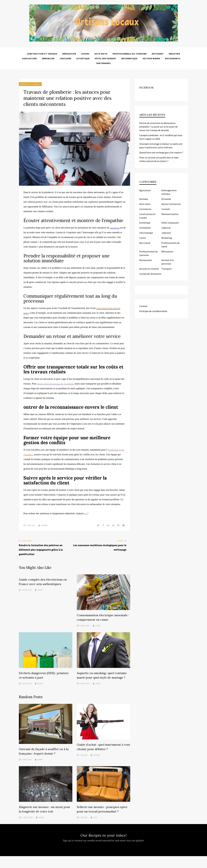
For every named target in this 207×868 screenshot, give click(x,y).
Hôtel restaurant (106, 58)
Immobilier (48, 58)
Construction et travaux (42, 54)
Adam (40, 590)
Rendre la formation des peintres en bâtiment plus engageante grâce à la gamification (41, 550)
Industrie (174, 54)
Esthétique (83, 58)
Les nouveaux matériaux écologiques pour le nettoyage (100, 547)
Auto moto (101, 54)
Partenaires (104, 63)
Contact (143, 306)
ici (86, 513)
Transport (167, 269)
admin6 (44, 525)
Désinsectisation (170, 214)
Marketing (167, 238)
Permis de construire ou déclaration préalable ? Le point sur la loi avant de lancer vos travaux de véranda (158, 127)
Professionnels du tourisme (130, 54)
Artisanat (158, 54)
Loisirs (85, 54)
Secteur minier (151, 58)
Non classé (145, 243)
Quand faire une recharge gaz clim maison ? (161, 152)
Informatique (129, 58)
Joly (95, 817)
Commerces (145, 209)
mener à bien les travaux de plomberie (55, 384)
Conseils (166, 209)
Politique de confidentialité (153, 311)
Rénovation (69, 54)
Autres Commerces (171, 204)
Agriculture (30, 58)
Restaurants (173, 58)
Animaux (144, 199)
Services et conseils (30, 84)
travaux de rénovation (150, 274)
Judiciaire (66, 58)
